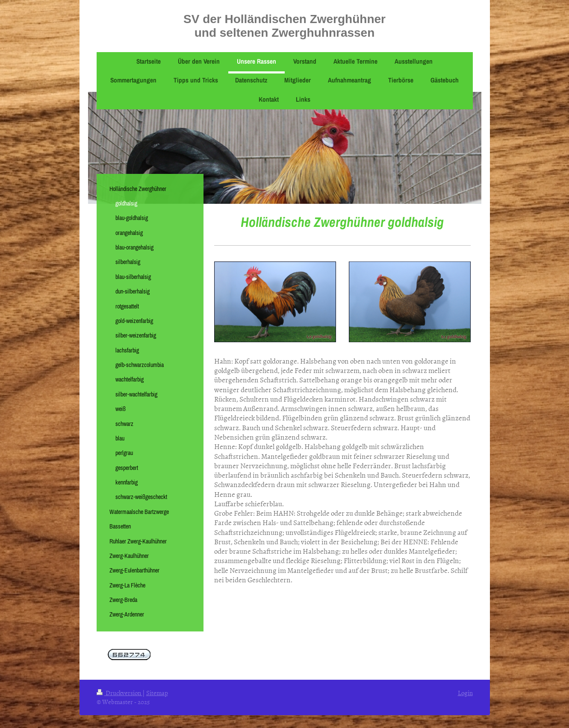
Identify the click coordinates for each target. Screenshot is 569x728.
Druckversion (119, 693)
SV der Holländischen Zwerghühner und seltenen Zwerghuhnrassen (284, 26)
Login (465, 693)
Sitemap (157, 693)
